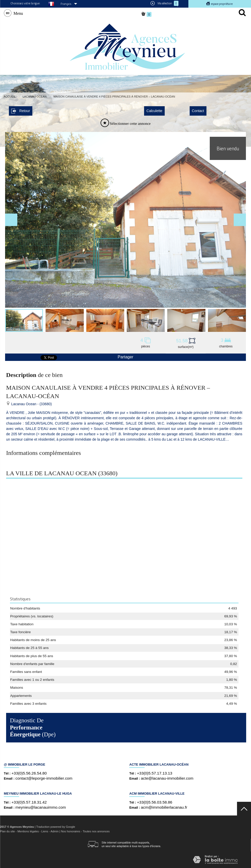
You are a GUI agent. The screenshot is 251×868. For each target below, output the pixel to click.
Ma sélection (164, 3)
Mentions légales (28, 831)
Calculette (154, 111)
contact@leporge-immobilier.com (44, 778)
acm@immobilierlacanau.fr (164, 807)
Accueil (10, 97)
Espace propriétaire (222, 4)
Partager (125, 357)
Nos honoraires (71, 831)
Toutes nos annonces (96, 831)
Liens (45, 831)
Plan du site (7, 831)
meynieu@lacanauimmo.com (41, 807)
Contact (198, 111)
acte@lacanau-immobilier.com (167, 778)
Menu (17, 13)
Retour (21, 111)
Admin (54, 831)
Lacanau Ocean (35, 97)
